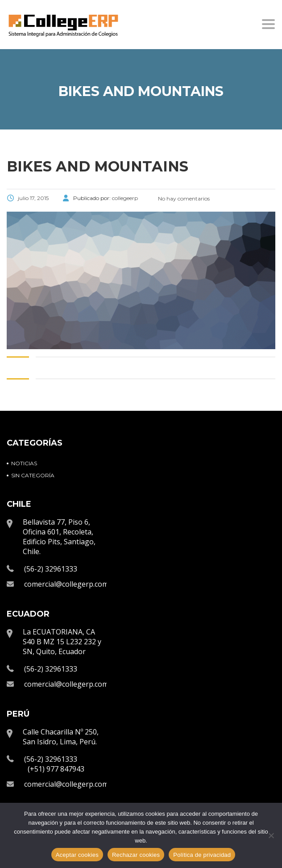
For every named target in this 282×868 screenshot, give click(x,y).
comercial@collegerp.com (66, 584)
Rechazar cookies (136, 855)
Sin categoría (33, 475)
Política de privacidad (202, 855)
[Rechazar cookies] (271, 835)
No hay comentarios (183, 198)
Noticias (24, 463)
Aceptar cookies (77, 855)
